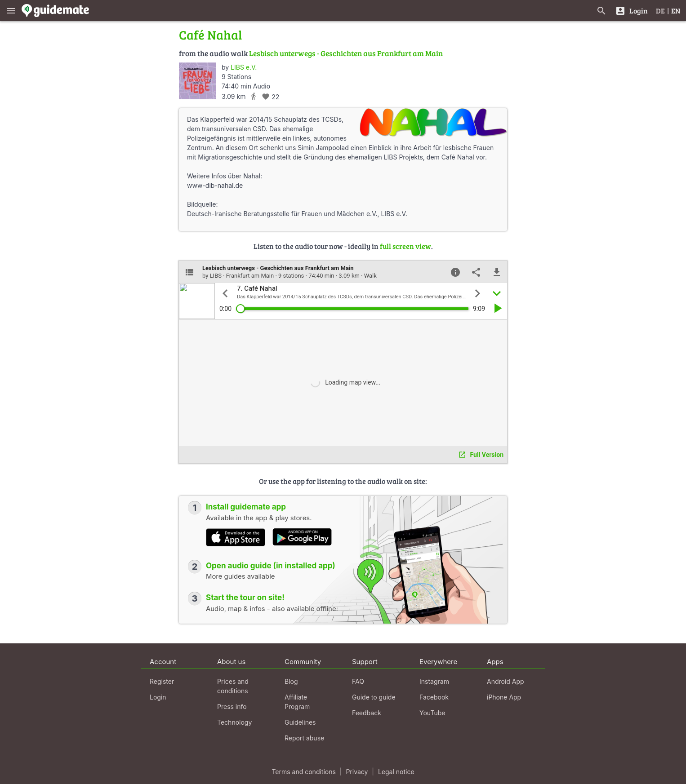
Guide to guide (374, 697)
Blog (291, 681)
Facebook (434, 697)
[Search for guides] (601, 11)
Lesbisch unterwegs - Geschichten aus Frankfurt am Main (346, 53)
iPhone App (504, 697)
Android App (506, 681)
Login (158, 697)
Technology (234, 722)
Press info (232, 706)
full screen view (405, 246)
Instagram (434, 681)
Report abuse (304, 738)
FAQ (358, 681)
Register (162, 681)
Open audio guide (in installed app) (271, 566)
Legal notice (396, 772)
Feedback (367, 713)
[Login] (631, 11)
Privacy (357, 772)
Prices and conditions (233, 686)
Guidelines (300, 722)
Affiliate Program (297, 702)
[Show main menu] (11, 11)
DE (660, 11)
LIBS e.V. (244, 67)
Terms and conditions (303, 772)
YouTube (432, 713)
